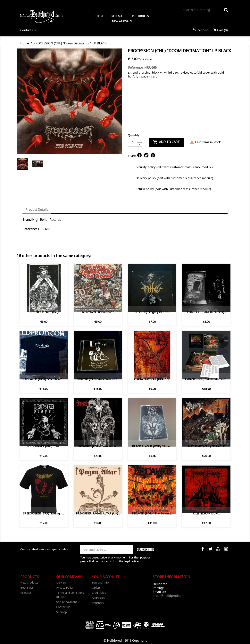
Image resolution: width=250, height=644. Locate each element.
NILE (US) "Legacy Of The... (152, 312)
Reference (30, 229)
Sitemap (62, 612)
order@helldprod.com (168, 596)
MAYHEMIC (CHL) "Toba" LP (206, 446)
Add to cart (166, 142)
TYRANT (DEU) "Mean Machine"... (206, 379)
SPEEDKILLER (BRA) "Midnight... (44, 513)
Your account (106, 577)
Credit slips (99, 593)
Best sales (27, 588)
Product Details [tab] (37, 210)
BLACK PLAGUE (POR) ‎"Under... (152, 446)
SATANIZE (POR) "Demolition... (98, 446)
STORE (99, 16)
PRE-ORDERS (140, 16)
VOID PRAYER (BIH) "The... (44, 446)
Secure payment (67, 602)
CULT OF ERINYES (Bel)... (44, 312)
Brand (27, 220)
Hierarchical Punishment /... (98, 312)
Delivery (61, 582)
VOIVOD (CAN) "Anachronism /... (98, 379)
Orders (96, 588)
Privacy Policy (65, 588)
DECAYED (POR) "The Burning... (152, 513)
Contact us (28, 30)
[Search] (205, 10)
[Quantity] (133, 142)
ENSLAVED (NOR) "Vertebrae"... (44, 379)
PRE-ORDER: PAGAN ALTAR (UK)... (98, 513)
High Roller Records (47, 220)
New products (29, 582)
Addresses (99, 598)
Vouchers (98, 603)
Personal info (100, 582)
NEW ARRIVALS (122, 21)
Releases (26, 593)
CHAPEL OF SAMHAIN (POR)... (206, 312)
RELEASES (118, 16)
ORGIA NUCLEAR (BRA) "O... (152, 379)
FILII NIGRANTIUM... (206, 513)
